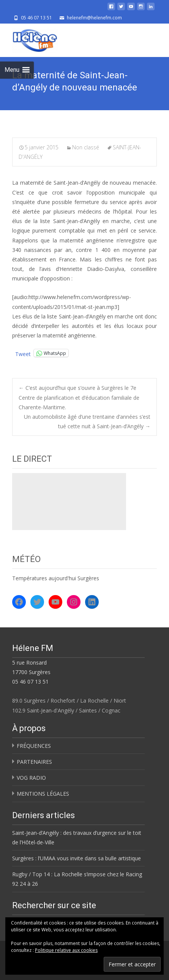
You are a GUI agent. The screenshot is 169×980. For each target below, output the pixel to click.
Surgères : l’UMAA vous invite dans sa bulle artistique (77, 858)
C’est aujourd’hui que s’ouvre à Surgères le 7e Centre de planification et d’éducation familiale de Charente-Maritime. (79, 397)
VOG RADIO (31, 778)
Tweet (23, 353)
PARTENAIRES (34, 762)
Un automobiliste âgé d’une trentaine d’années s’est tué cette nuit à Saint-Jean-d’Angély (87, 421)
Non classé (86, 147)
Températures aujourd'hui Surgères (56, 578)
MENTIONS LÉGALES (43, 794)
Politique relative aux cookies (66, 950)
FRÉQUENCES (34, 746)
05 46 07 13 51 (30, 682)
